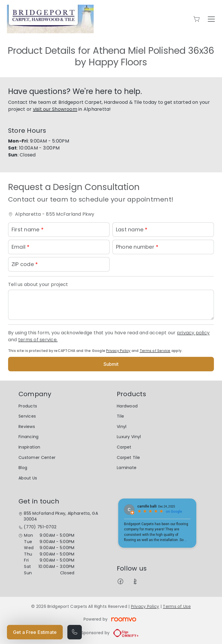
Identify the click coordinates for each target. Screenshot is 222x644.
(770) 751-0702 (40, 527)
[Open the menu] (211, 19)
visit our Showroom (55, 109)
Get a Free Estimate (35, 632)
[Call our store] (75, 632)
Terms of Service (155, 351)
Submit (111, 364)
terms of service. (38, 340)
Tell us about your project (38, 284)
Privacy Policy (118, 351)
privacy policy (193, 333)
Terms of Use (177, 606)
